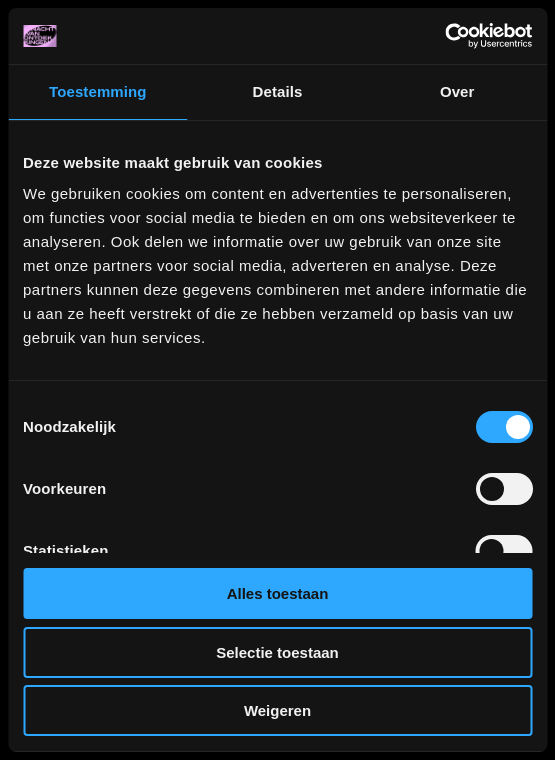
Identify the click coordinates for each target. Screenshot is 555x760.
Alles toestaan (278, 593)
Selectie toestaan (277, 652)
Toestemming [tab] (98, 91)
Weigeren (277, 710)
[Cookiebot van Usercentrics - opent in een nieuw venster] (444, 36)
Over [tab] (457, 91)
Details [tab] (278, 91)
